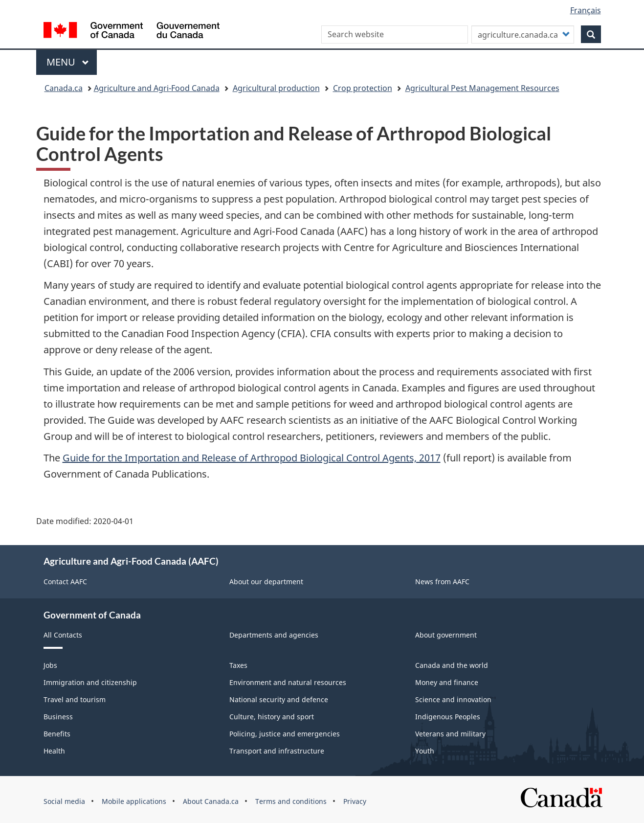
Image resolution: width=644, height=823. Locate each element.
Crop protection (363, 88)
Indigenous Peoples (448, 717)
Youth (425, 751)
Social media (64, 801)
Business (58, 717)
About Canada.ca (211, 801)
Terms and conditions (291, 801)
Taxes (238, 665)
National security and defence (279, 699)
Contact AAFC (65, 582)
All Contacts (63, 635)
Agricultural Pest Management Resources (482, 88)
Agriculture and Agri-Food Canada (157, 88)
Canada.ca (64, 88)
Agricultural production (276, 88)
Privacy (355, 801)
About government (446, 635)
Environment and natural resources (288, 682)
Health (54, 751)
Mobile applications (134, 801)
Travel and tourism (75, 699)
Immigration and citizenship (90, 682)
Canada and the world (452, 665)
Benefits (57, 734)
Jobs (50, 665)
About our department (266, 582)
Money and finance (447, 682)
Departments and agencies (274, 635)
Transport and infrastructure (277, 751)
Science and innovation (453, 699)
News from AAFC (442, 582)
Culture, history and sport (272, 717)
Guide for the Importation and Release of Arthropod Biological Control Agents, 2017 (252, 458)
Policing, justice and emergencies (285, 734)
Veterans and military (450, 734)
